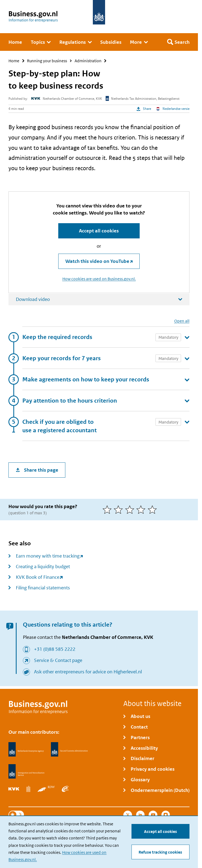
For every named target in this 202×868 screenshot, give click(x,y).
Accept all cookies (160, 831)
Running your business (47, 61)
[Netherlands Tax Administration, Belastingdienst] (69, 749)
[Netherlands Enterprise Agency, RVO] (26, 749)
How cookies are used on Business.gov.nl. (99, 279)
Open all (182, 321)
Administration (88, 61)
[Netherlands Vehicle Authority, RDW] (46, 789)
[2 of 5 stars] (120, 510)
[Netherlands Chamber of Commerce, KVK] (14, 789)
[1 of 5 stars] (108, 510)
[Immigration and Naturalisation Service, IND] (26, 771)
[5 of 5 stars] (154, 510)
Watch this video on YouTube (97, 261)
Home (14, 61)
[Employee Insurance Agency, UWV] (65, 789)
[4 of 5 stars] (142, 510)
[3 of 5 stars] (131, 510)
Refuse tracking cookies (160, 852)
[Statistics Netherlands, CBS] (28, 789)
